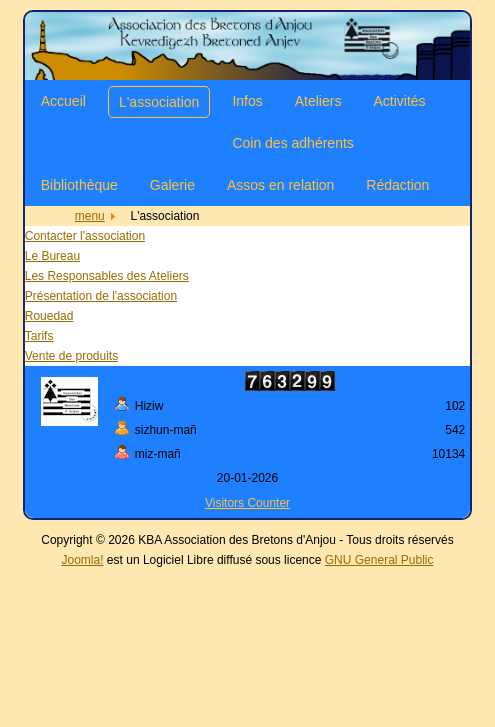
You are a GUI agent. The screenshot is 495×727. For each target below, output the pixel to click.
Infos (247, 101)
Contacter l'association (85, 236)
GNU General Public (379, 560)
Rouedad (49, 316)
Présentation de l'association (101, 296)
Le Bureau (52, 256)
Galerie (172, 185)
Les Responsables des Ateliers (107, 276)
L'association (159, 102)
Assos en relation (280, 185)
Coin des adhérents (292, 143)
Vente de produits (71, 356)
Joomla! (83, 560)
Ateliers (318, 101)
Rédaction (397, 185)
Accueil (63, 101)
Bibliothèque (79, 185)
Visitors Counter (247, 503)
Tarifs (39, 336)
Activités (399, 101)
